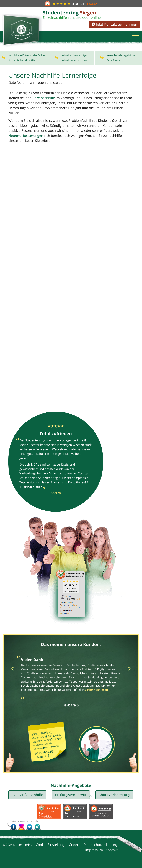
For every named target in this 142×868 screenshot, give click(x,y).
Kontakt (112, 851)
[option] (71, 682)
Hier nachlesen (98, 691)
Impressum (94, 851)
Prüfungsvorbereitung (72, 796)
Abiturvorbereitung (114, 796)
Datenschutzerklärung (101, 846)
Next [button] (129, 670)
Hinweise (91, 4)
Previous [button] (13, 670)
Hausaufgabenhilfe (27, 796)
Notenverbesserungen (26, 137)
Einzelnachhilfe (43, 99)
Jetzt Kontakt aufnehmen (114, 24)
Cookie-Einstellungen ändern (58, 846)
